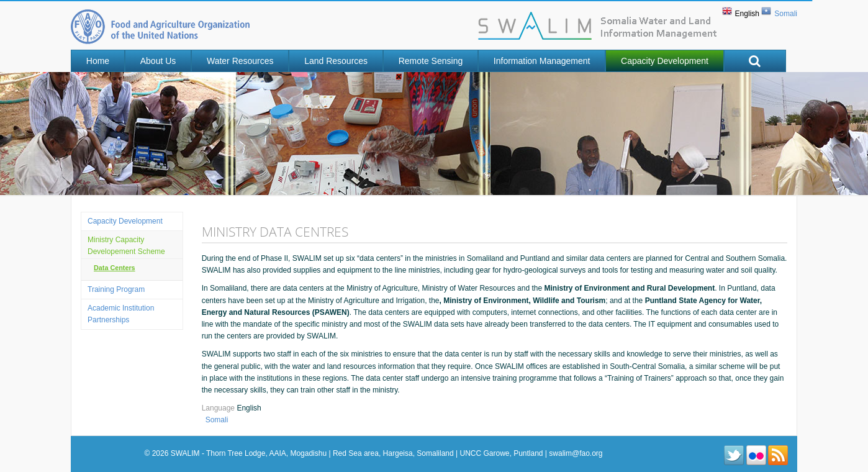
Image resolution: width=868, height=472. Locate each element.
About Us (158, 61)
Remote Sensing (431, 61)
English (747, 14)
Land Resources (336, 61)
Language (219, 408)
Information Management (542, 61)
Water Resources (240, 61)
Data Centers (115, 268)
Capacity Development (665, 61)
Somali (786, 14)
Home (98, 61)
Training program (116, 289)
